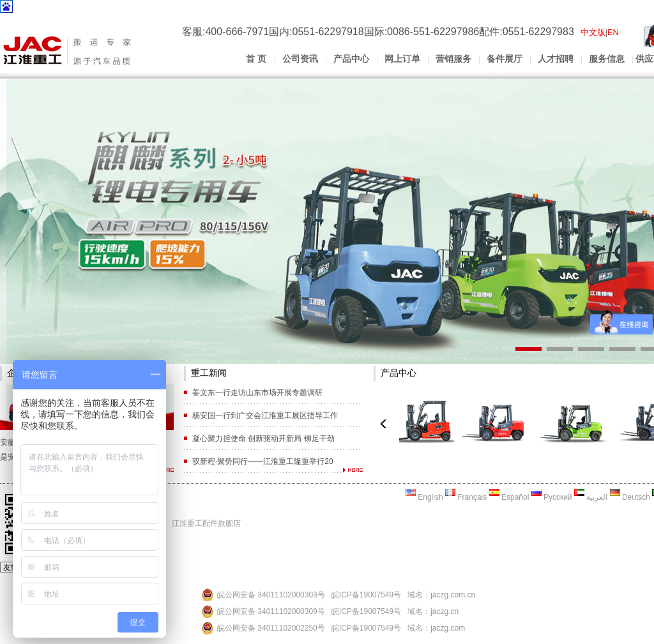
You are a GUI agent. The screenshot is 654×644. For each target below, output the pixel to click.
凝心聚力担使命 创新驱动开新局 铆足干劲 (263, 438)
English (424, 497)
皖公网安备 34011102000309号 (271, 611)
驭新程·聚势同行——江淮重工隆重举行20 (263, 461)
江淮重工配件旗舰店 (206, 523)
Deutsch (630, 497)
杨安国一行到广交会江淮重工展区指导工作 (265, 416)
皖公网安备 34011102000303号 (271, 595)
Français (466, 497)
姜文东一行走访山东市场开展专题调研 (257, 393)
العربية (591, 497)
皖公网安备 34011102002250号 (271, 628)
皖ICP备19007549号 (366, 595)
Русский (552, 497)
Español (509, 497)
